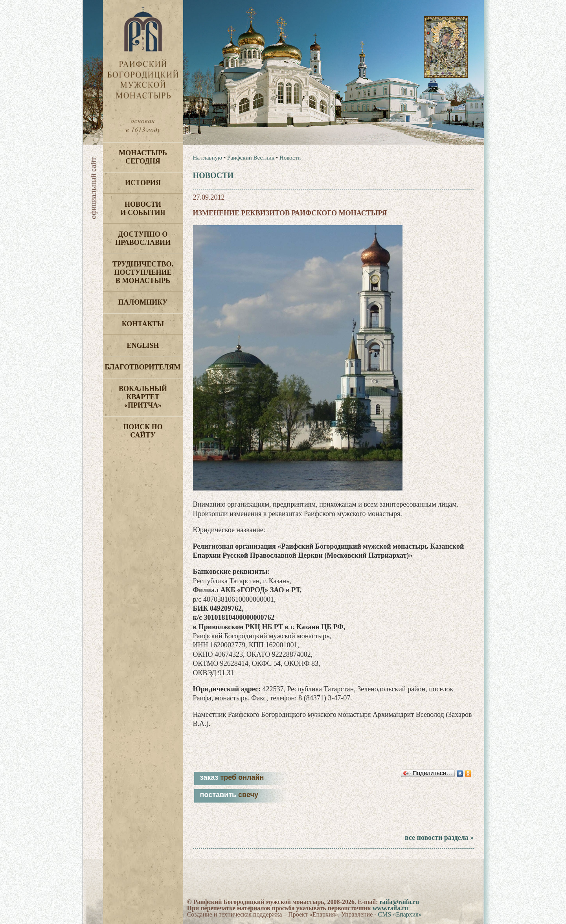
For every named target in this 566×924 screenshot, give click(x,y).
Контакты (143, 324)
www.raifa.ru (391, 908)
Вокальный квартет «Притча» (143, 397)
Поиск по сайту (143, 431)
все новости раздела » (439, 838)
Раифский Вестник (251, 158)
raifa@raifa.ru (399, 902)
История (143, 183)
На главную (208, 158)
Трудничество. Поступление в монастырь (143, 272)
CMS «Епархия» (400, 914)
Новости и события (143, 208)
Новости (290, 158)
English (143, 345)
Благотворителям (143, 367)
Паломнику (143, 302)
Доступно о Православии (143, 238)
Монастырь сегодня (143, 157)
